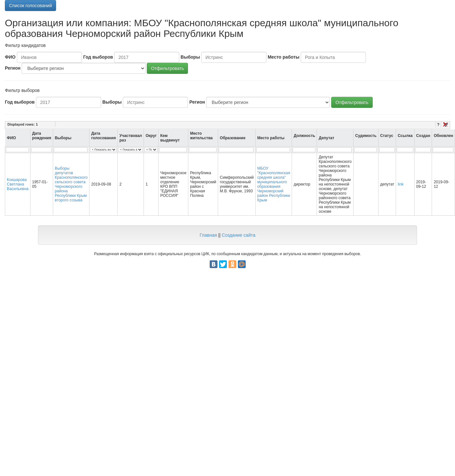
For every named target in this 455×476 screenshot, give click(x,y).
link (401, 184)
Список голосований (30, 6)
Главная (208, 235)
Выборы (190, 57)
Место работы (284, 57)
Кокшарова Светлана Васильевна (18, 184)
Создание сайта (239, 235)
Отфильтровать (167, 68)
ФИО (10, 57)
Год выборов (98, 57)
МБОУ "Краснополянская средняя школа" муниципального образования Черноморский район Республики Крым (274, 184)
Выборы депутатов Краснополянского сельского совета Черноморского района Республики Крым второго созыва (71, 184)
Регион (13, 68)
